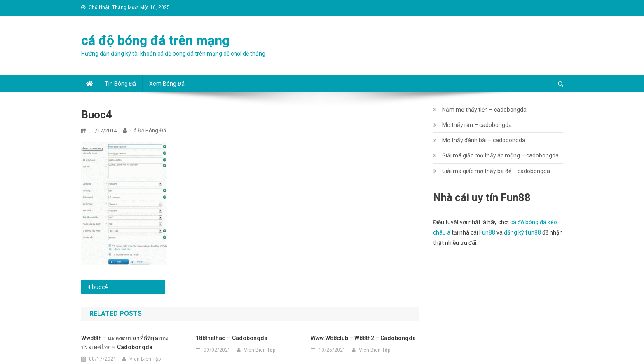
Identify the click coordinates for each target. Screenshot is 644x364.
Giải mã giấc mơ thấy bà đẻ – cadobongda (496, 171)
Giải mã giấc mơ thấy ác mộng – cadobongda (500, 155)
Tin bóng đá (120, 84)
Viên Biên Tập (145, 359)
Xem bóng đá (167, 84)
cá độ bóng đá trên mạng (155, 40)
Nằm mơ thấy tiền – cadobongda (484, 110)
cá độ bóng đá (148, 130)
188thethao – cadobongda (232, 338)
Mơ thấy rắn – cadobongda (477, 125)
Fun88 (487, 232)
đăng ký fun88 (522, 232)
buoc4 (100, 287)
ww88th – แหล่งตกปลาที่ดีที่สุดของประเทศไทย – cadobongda (125, 343)
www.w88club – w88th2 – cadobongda (363, 338)
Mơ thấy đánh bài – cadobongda (484, 140)
